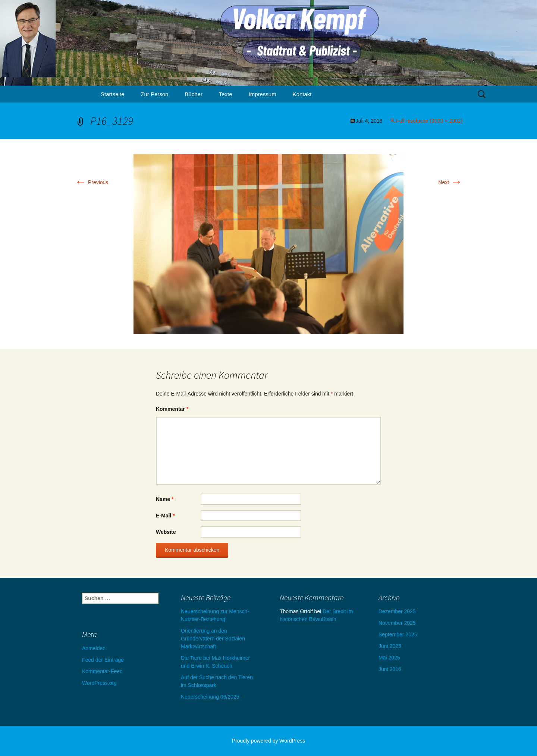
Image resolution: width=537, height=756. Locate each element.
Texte (226, 94)
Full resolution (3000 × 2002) (429, 121)
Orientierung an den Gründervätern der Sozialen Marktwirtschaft (213, 639)
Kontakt (302, 94)
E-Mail (165, 516)
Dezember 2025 (397, 611)
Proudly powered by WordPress (269, 741)
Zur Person (154, 94)
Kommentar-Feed (102, 671)
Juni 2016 (390, 669)
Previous (91, 182)
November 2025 (397, 623)
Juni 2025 (390, 646)
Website (166, 532)
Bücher (194, 94)
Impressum (263, 94)
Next (450, 182)
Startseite (112, 94)
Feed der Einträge (103, 660)
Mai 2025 (389, 658)
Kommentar (172, 409)
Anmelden (94, 648)
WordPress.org (99, 683)
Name (165, 499)
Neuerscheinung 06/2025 (210, 697)
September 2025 (398, 634)
